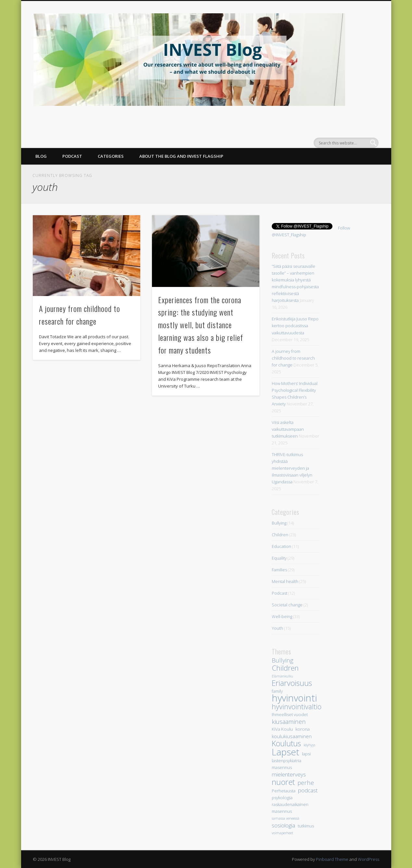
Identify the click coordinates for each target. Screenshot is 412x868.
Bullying (279, 523)
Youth (277, 628)
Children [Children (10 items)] (285, 668)
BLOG (41, 156)
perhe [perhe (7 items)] (306, 782)
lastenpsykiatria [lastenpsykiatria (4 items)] (287, 761)
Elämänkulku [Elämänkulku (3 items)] (282, 676)
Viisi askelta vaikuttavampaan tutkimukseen (288, 429)
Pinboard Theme (332, 859)
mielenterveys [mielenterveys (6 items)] (289, 774)
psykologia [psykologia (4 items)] (282, 798)
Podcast (280, 593)
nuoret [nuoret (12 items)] (283, 782)
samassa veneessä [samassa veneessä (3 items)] (286, 818)
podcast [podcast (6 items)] (308, 790)
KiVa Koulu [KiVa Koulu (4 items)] (282, 729)
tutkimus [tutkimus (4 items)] (306, 826)
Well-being (282, 616)
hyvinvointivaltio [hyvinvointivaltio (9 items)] (297, 707)
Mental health (285, 581)
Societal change (287, 605)
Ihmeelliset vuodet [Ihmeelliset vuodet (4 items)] (290, 714)
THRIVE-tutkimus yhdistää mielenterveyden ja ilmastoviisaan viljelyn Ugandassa (292, 468)
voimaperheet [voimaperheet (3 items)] (282, 833)
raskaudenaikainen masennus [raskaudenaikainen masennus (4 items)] (290, 808)
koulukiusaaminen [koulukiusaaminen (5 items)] (292, 736)
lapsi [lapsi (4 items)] (306, 754)
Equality (279, 558)
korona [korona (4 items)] (303, 729)
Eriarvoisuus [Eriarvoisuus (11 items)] (292, 683)
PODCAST (72, 156)
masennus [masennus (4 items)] (282, 767)
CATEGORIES (111, 156)
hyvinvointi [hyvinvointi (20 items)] (294, 698)
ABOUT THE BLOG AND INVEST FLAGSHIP (181, 156)
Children (280, 535)
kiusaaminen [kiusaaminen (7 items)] (289, 721)
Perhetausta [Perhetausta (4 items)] (284, 791)
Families (279, 570)
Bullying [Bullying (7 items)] (282, 660)
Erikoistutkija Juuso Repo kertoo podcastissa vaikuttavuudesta (295, 326)
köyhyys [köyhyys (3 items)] (309, 745)
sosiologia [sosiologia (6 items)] (283, 825)
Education (281, 546)
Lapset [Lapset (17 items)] (286, 752)
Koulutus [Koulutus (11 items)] (286, 744)
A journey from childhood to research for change (293, 358)
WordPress (368, 859)
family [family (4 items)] (277, 691)
